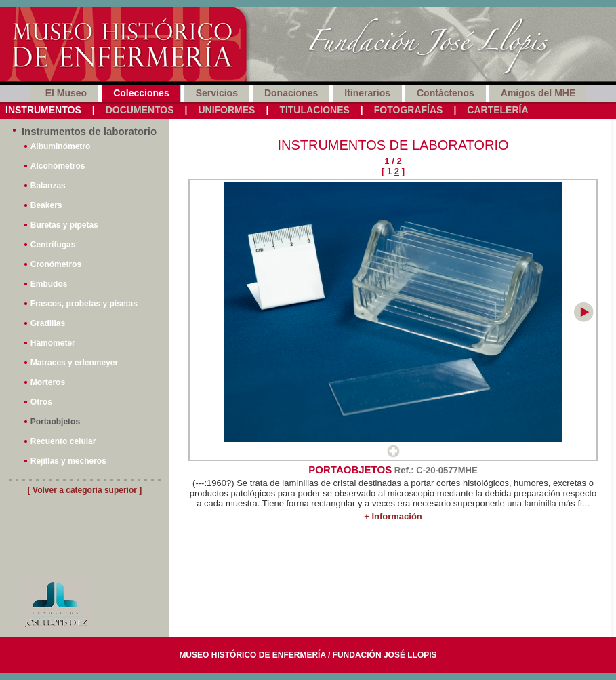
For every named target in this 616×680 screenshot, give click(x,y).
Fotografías (409, 110)
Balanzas (48, 186)
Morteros (48, 382)
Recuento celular (63, 441)
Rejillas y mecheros (68, 461)
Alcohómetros (58, 166)
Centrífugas (53, 245)
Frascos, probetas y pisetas (84, 304)
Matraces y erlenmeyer (74, 363)
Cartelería (497, 110)
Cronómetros (56, 264)
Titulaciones (314, 110)
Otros (41, 402)
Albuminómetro (61, 146)
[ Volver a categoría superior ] (85, 490)
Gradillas (48, 323)
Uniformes (226, 110)
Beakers (46, 205)
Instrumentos (43, 110)
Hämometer (53, 343)
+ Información (393, 516)
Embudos (49, 284)
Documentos (140, 110)
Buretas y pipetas (64, 225)
